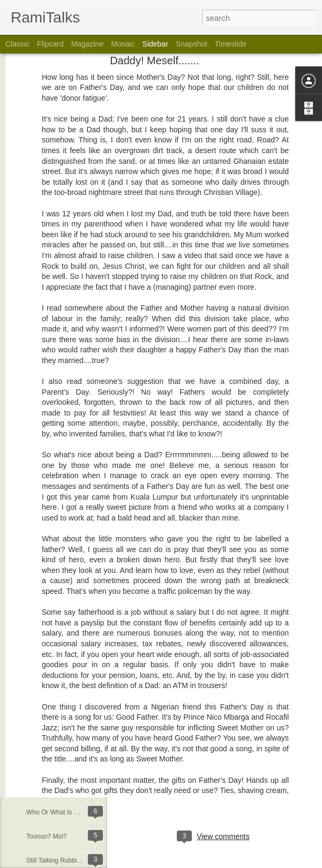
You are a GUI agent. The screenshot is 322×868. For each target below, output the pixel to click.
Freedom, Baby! (49, 571)
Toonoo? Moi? (46, 836)
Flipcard (50, 44)
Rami (248, 792)
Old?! (34, 740)
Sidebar (155, 44)
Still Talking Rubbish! (56, 861)
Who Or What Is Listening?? (66, 812)
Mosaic (123, 44)
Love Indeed (44, 595)
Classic (17, 44)
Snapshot (192, 44)
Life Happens (45, 764)
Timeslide (231, 44)
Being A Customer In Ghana (66, 788)
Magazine (88, 44)
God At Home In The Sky (62, 692)
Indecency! (42, 644)
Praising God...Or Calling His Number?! (82, 620)
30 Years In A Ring (53, 716)
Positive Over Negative (59, 668)
